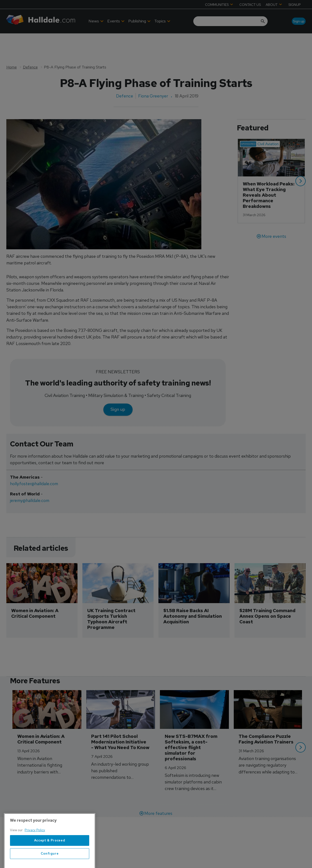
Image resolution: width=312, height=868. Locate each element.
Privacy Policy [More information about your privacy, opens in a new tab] (35, 846)
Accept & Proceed (50, 857)
